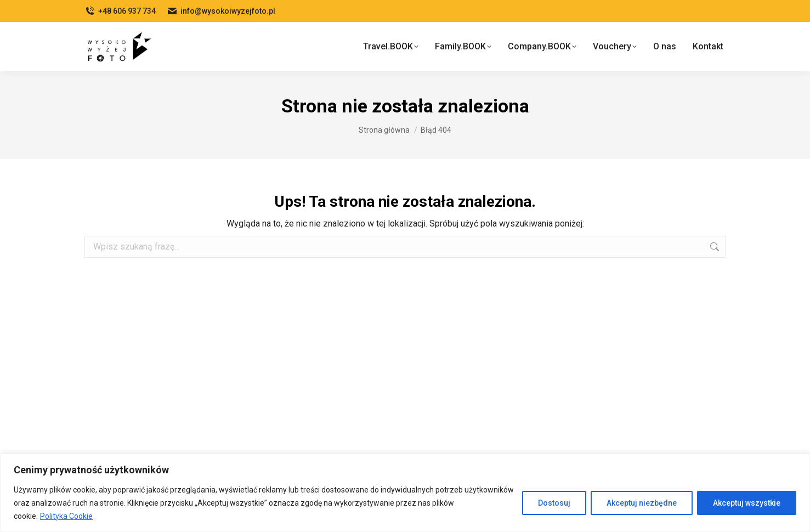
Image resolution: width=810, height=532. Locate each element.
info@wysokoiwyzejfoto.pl (221, 11)
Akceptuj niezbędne (642, 503)
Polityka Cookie (66, 516)
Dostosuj (554, 503)
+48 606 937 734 (120, 11)
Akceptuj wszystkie (747, 503)
